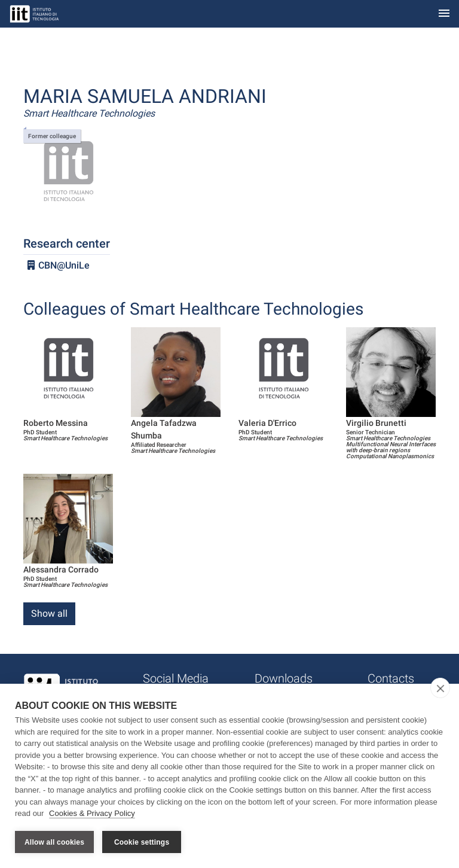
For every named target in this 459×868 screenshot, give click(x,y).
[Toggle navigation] (444, 14)
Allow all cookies (54, 842)
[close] (440, 688)
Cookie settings (142, 842)
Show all (49, 613)
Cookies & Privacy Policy (92, 813)
